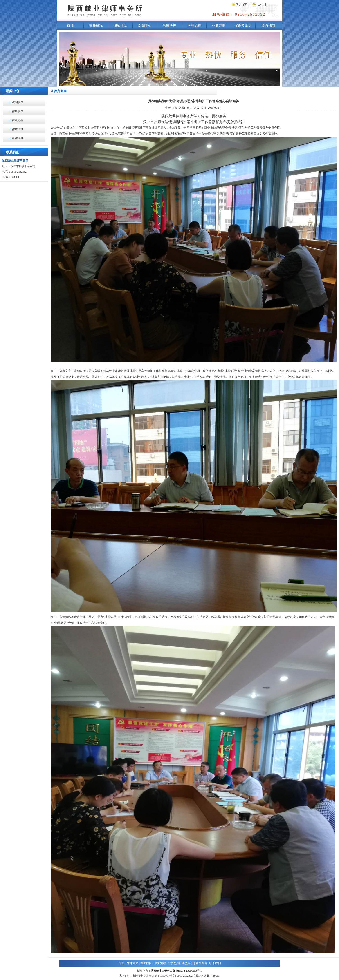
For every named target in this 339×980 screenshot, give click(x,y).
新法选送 (18, 120)
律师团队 (120, 26)
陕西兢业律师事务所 (163, 971)
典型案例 (188, 963)
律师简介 (132, 963)
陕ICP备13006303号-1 (189, 971)
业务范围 (219, 26)
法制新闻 (18, 102)
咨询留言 (201, 963)
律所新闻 (18, 111)
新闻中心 (145, 26)
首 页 (71, 26)
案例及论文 (243, 26)
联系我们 (268, 26)
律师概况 (96, 26)
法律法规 (169, 26)
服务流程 (194, 26)
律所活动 (18, 129)
